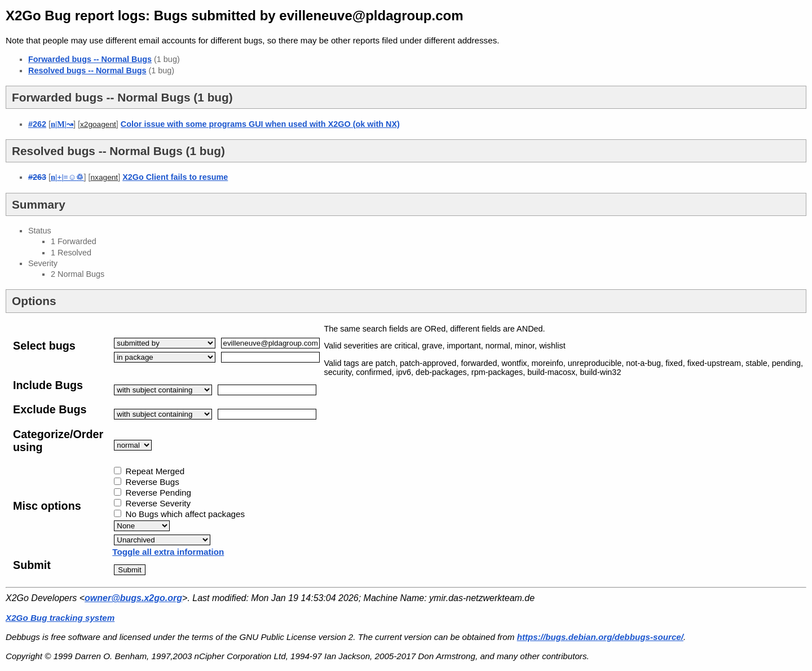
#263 (37, 177)
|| (62, 124)
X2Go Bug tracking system (60, 618)
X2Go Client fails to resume (175, 177)
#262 (37, 124)
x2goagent (98, 124)
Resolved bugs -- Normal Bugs (87, 70)
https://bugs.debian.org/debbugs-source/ (600, 637)
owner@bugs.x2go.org (133, 598)
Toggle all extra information (168, 552)
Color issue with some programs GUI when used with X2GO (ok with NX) (260, 124)
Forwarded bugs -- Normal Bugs (90, 59)
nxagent (104, 177)
